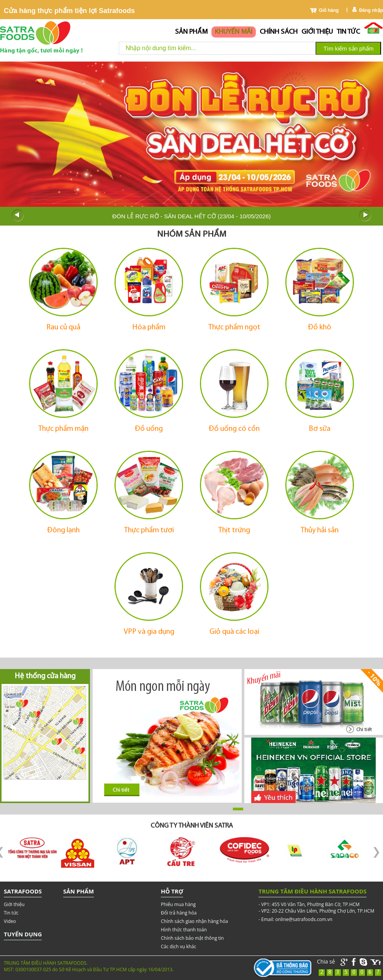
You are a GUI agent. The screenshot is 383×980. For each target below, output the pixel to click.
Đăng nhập (371, 10)
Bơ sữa (320, 429)
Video (10, 921)
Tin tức (348, 32)
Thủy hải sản (320, 530)
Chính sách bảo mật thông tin (192, 938)
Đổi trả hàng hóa (179, 913)
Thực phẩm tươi (149, 530)
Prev (18, 216)
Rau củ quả (63, 327)
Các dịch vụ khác (178, 946)
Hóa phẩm (149, 327)
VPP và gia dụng (149, 632)
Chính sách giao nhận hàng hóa (194, 921)
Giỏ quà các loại (234, 632)
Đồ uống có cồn (234, 429)
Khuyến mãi (234, 32)
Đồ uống (149, 429)
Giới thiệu (317, 32)
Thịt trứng (234, 530)
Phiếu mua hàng (178, 904)
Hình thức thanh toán (184, 930)
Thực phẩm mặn (63, 429)
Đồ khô (320, 327)
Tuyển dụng (23, 934)
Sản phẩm (191, 32)
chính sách (279, 32)
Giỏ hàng (329, 10)
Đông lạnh (63, 530)
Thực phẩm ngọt (234, 327)
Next (365, 216)
